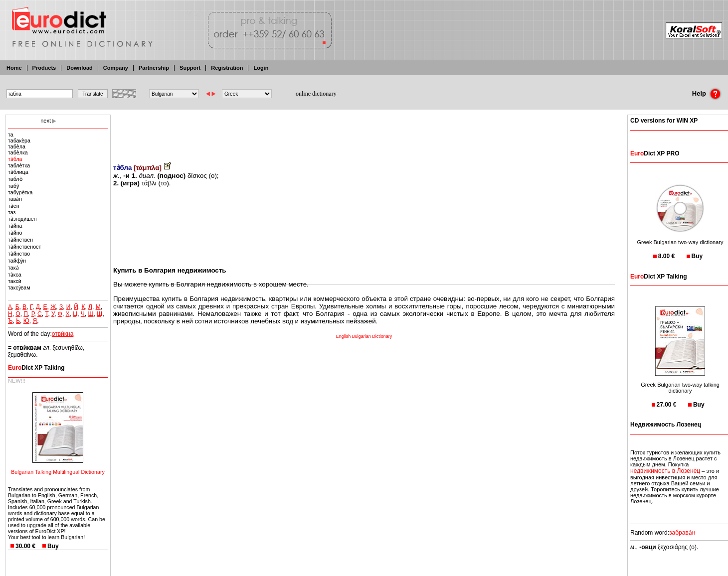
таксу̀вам (19, 288)
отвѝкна (63, 334)
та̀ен (14, 206)
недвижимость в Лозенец (665, 471)
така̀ (13, 268)
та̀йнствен (20, 240)
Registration (227, 68)
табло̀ (15, 179)
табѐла (17, 146)
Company (116, 68)
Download (80, 68)
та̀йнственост (24, 247)
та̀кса (15, 275)
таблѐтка (19, 165)
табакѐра (19, 141)
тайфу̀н (17, 261)
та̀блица (18, 172)
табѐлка (18, 152)
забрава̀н (682, 533)
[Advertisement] (364, 132)
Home (14, 68)
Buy (53, 546)
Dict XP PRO (655, 153)
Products (44, 68)
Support (190, 68)
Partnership (154, 68)
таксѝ (15, 281)
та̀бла (15, 159)
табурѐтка (20, 192)
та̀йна (15, 226)
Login (261, 68)
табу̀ (13, 186)
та (11, 135)
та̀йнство (19, 254)
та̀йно (15, 233)
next (46, 121)
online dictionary (316, 94)
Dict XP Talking (36, 368)
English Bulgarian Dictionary (364, 336)
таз (12, 212)
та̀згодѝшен (22, 219)
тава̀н (15, 199)
